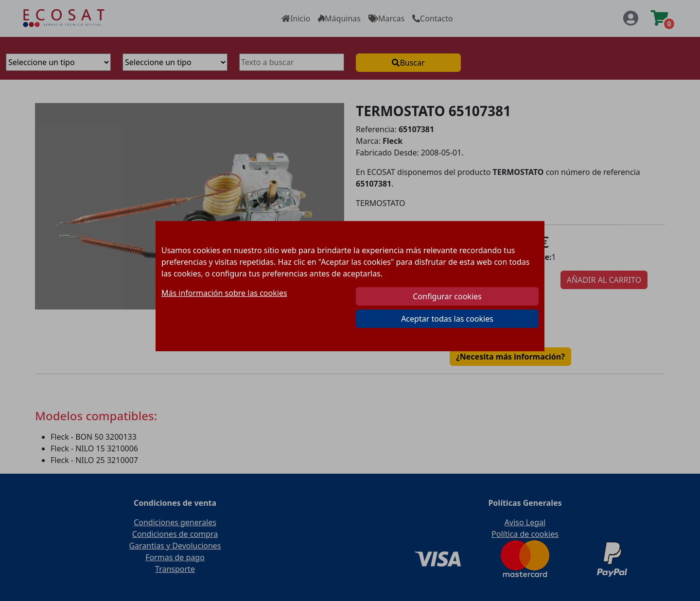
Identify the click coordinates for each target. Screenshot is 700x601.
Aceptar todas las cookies (447, 319)
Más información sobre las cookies (224, 293)
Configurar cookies (447, 296)
